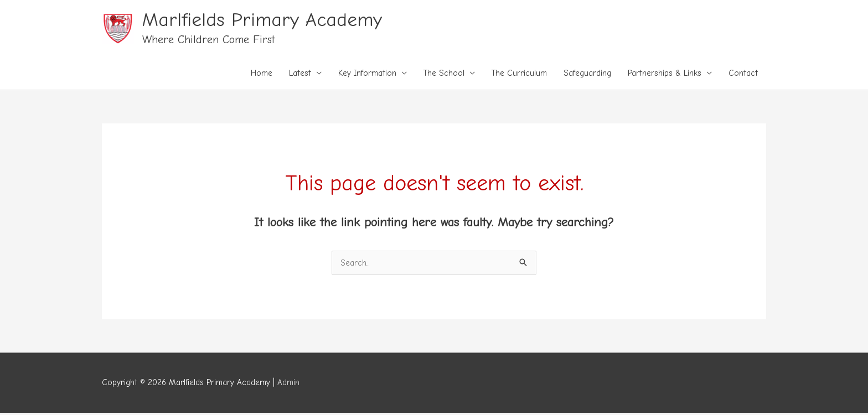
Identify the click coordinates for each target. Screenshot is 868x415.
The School (444, 73)
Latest (300, 73)
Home (262, 73)
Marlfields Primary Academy (262, 20)
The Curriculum (519, 73)
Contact (743, 73)
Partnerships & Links (665, 73)
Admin (288, 382)
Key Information (367, 73)
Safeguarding (587, 73)
